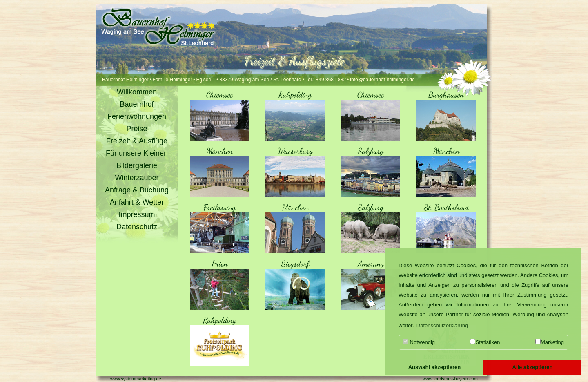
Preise (137, 129)
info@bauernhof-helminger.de (382, 80)
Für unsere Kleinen (137, 153)
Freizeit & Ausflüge (137, 141)
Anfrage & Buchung (137, 190)
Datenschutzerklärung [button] (442, 325)
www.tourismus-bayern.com (450, 379)
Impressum (137, 214)
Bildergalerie (137, 165)
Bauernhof (137, 104)
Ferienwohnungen (137, 116)
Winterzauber (137, 178)
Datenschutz (137, 227)
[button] (434, 368)
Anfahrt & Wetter (137, 202)
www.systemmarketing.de (136, 379)
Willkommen (137, 92)
